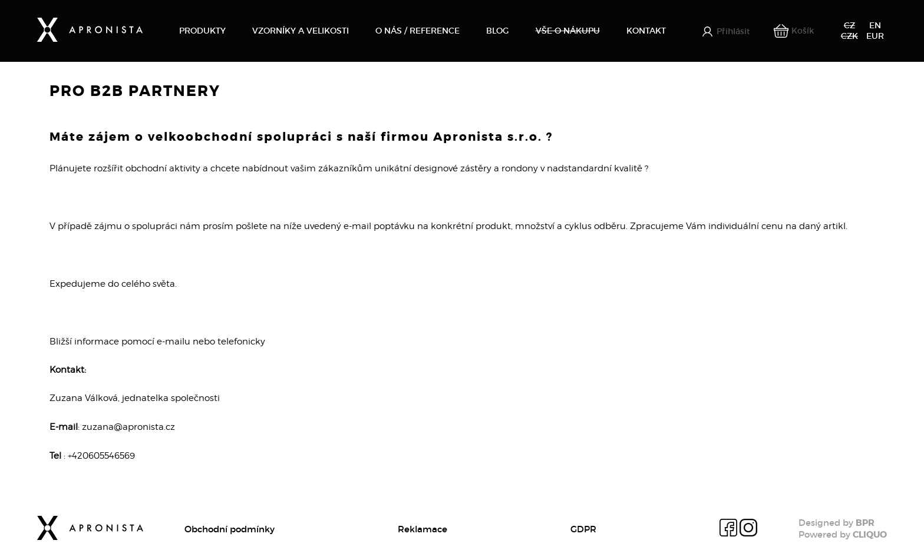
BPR (865, 523)
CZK (849, 36)
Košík (803, 31)
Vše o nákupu (568, 31)
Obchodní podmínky (230, 529)
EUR (875, 36)
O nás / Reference (418, 31)
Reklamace (423, 529)
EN (875, 25)
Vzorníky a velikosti (301, 31)
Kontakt (646, 31)
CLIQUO (870, 535)
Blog (497, 31)
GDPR (583, 529)
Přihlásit (733, 32)
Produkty (202, 31)
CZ (849, 25)
